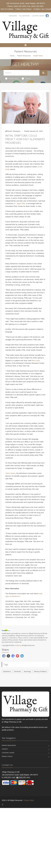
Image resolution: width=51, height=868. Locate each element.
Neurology (27, 671)
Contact (5, 749)
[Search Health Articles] (21, 73)
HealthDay (18, 645)
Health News (12, 78)
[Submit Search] (43, 73)
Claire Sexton (10, 473)
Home (12, 56)
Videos (26, 78)
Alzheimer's (7, 671)
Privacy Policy (7, 756)
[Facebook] (47, 16)
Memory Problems (40, 671)
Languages (13, 16)
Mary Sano (36, 361)
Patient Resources (24, 56)
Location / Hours (38, 16)
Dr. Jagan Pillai (19, 204)
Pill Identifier (24, 16)
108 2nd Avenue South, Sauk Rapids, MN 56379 (25, 3)
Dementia (17, 671)
